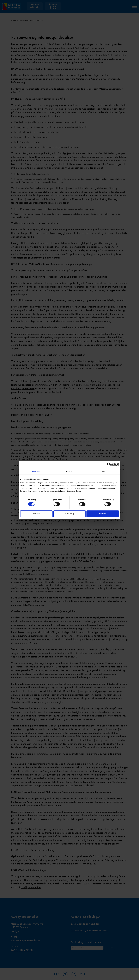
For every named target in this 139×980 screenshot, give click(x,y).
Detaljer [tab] (69, 471)
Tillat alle (103, 514)
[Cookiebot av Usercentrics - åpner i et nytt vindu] (109, 465)
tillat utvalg (69, 514)
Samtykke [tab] (36, 471)
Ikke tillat (36, 514)
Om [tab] (103, 471)
